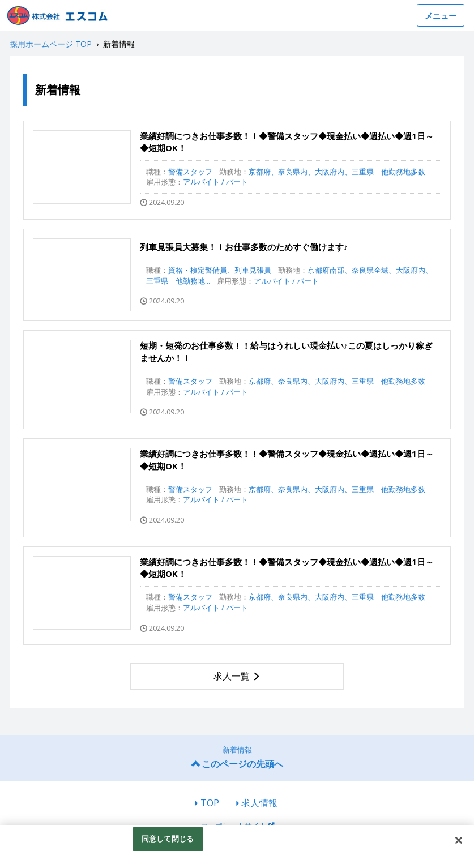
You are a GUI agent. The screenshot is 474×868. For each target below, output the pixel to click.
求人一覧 (232, 676)
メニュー (441, 16)
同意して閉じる (168, 839)
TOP (210, 803)
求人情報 (259, 803)
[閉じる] (459, 840)
